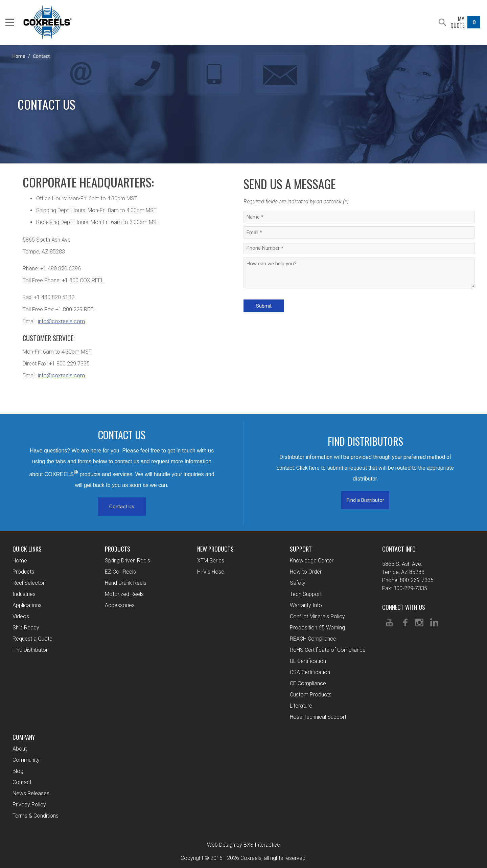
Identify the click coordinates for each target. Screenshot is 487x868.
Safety (298, 583)
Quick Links (27, 549)
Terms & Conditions (36, 816)
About (20, 749)
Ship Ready (26, 628)
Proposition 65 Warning (317, 628)
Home (19, 56)
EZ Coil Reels (120, 572)
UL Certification (308, 661)
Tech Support (306, 594)
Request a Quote (32, 639)
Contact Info (399, 549)
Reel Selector (29, 583)
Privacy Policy (29, 805)
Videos (21, 616)
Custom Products (311, 695)
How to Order (306, 572)
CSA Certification (310, 672)
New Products (215, 549)
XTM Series (211, 561)
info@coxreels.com (61, 321)
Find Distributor (30, 650)
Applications (27, 605)
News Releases (31, 793)
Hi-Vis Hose (211, 572)
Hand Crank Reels (126, 583)
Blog (18, 771)
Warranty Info (306, 605)
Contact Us (122, 507)
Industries (24, 594)
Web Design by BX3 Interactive (243, 845)
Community (26, 760)
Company (24, 737)
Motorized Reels (124, 594)
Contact (22, 782)
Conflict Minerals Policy (317, 616)
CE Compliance (308, 683)
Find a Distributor (365, 500)
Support (301, 549)
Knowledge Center (312, 561)
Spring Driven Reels (127, 561)
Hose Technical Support (318, 717)
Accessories (120, 605)
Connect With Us (404, 607)
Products (23, 572)
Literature (301, 706)
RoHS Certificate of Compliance (328, 650)
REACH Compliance (313, 639)
